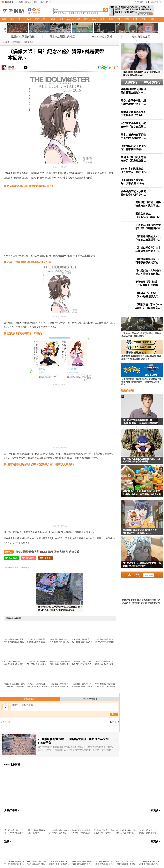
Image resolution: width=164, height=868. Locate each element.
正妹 (78, 13)
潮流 (135, 19)
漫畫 (88, 13)
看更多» (155, 810)
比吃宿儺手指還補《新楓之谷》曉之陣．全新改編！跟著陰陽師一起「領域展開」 (59, 832)
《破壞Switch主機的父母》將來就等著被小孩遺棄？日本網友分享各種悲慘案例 (59, 863)
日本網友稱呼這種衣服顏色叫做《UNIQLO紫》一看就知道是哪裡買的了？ (141, 422)
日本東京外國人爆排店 (62, 37)
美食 (102, 19)
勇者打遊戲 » (12, 810)
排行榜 (49, 2)
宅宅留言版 (30, 699)
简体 (147, 2)
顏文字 (83, 13)
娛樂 (86, 19)
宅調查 (93, 13)
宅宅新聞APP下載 (38, 10)
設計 (127, 19)
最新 (12, 19)
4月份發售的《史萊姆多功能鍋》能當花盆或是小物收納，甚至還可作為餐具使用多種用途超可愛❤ (142, 493)
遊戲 (111, 19)
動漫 (29, 19)
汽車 (144, 19)
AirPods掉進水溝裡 (102, 37)
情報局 (41, 2)
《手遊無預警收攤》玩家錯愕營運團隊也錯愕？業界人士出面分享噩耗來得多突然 (82, 863)
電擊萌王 (24, 568)
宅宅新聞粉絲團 (30, 10)
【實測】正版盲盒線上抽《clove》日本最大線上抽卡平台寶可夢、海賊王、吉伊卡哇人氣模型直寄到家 (82, 832)
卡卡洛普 (6, 42)
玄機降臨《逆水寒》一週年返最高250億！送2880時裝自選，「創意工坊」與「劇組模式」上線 (104, 832)
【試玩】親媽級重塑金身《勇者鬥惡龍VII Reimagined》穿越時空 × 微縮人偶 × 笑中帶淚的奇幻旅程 (37, 832)
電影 (35, 2)
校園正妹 (73, 13)
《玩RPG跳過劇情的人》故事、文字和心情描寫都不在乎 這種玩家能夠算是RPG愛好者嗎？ (15, 863)
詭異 (78, 19)
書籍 (50, 552)
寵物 (53, 19)
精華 (152, 19)
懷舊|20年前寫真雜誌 (23, 37)
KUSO (70, 19)
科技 (94, 19)
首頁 (4, 19)
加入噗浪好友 (34, 10)
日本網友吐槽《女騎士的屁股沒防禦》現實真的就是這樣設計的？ (142, 564)
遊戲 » (8, 842)
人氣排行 (131, 82)
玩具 (119, 19)
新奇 (45, 19)
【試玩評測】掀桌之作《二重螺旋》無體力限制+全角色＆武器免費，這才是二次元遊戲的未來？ (149, 832)
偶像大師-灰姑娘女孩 (67, 552)
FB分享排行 (152, 82)
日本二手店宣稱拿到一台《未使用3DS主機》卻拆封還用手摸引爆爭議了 (104, 863)
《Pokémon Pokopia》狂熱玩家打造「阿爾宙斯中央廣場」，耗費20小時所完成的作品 (149, 863)
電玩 (25, 552)
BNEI (43, 552)
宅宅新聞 (19, 2)
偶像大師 (34, 552)
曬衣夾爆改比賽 (141, 37)
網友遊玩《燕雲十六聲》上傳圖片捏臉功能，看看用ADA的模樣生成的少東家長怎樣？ (127, 863)
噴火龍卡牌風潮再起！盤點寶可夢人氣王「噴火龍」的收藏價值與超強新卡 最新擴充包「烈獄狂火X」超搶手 (127, 832)
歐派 (60, 13)
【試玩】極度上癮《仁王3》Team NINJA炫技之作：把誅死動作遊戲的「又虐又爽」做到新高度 (14, 832)
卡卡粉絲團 (139, 2)
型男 (62, 19)
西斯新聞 (28, 2)
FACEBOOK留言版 (90, 699)
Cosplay (65, 13)
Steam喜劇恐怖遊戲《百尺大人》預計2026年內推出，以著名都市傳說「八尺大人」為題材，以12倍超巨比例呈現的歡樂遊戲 (37, 863)
